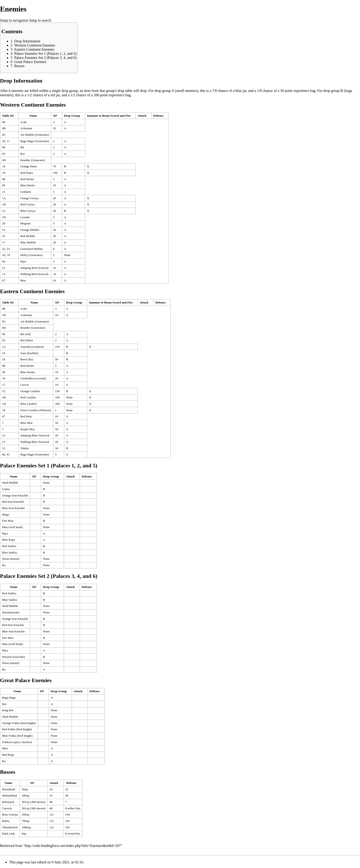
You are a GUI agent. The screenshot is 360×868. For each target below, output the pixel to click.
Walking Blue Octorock (35, 442)
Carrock (7, 808)
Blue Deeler (28, 185)
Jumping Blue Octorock (35, 435)
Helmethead (9, 795)
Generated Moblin (32, 249)
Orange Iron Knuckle (15, 495)
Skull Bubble (10, 483)
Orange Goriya (30, 198)
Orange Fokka (11, 723)
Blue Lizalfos (29, 404)
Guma (6, 489)
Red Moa (26, 416)
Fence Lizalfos (30, 410)
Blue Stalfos (10, 552)
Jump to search (40, 20)
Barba (6, 821)
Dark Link (8, 834)
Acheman (26, 128)
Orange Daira (29, 166)
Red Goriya (28, 204)
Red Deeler (27, 179)
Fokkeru (7, 742)
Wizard (7, 657)
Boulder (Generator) (33, 160)
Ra (4, 565)
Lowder (25, 217)
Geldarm (26, 192)
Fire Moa (8, 521)
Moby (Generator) (32, 255)
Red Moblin (28, 236)
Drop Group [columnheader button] (72, 116)
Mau (5, 527)
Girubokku (27, 378)
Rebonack (8, 802)
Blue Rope (9, 540)
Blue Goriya (28, 211)
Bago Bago (9, 698)
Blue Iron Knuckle (13, 508)
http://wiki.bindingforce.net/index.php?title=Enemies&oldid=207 (73, 846)
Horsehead (9, 789)
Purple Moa (28, 429)
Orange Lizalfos (30, 391)
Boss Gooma (10, 814)
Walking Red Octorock (35, 274)
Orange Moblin (30, 230)
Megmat (25, 223)
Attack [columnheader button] (142, 116)
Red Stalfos (9, 546)
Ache (24, 122)
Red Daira (27, 173)
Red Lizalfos (28, 397)
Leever (25, 385)
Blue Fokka (9, 736)
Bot (23, 154)
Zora (23, 353)
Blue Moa (27, 423)
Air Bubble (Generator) (35, 135)
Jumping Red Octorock (35, 268)
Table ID (8, 116)
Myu (23, 261)
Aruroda (25, 347)
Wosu (6, 559)
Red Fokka (9, 729)
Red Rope (8, 755)
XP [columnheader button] (55, 116)
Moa (23, 280)
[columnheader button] (9, 116)
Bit (22, 147)
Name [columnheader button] (33, 116)
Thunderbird (10, 827)
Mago (6, 514)
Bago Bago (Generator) (35, 141)
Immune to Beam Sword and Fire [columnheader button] (109, 116)
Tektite (25, 448)
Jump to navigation (14, 20)
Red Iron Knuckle (13, 502)
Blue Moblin (28, 242)
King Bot (8, 710)
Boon (24, 359)
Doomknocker (11, 612)
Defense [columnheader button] (158, 116)
